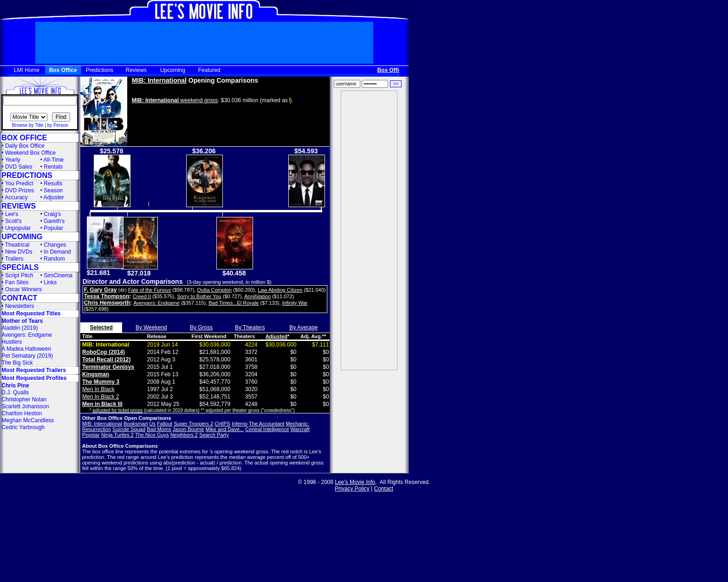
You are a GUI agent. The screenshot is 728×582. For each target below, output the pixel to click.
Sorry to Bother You (199, 296)
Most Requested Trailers (34, 370)
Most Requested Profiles (34, 378)
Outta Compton (214, 290)
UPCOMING (22, 237)
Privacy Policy (352, 489)
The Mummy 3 (101, 382)
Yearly (13, 160)
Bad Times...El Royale (234, 303)
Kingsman (96, 374)
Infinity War (295, 303)
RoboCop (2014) (104, 352)
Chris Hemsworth (107, 303)
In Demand (57, 252)
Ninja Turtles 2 (117, 435)
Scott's (13, 221)
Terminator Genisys (108, 367)
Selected (101, 327)
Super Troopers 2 (193, 424)
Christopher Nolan (24, 399)
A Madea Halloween (26, 349)
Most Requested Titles (31, 314)
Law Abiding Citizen (280, 290)
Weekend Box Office (30, 153)
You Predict (19, 183)
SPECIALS (20, 267)
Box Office (63, 70)
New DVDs (19, 252)
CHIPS (222, 424)
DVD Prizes (19, 190)
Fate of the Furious (149, 290)
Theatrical (17, 245)
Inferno (240, 424)
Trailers (14, 259)
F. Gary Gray (101, 290)
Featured (209, 70)
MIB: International (159, 80)
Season (53, 190)
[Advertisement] (369, 230)
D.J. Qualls (15, 392)
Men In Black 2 (101, 397)
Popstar (91, 435)
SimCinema (58, 275)
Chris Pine (15, 386)
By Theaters (250, 327)
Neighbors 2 (184, 435)
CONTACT (19, 298)
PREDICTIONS (27, 175)
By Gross (201, 327)
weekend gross (175, 100)
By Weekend (151, 327)
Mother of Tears (22, 321)
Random (54, 259)
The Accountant (266, 424)
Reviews (136, 70)
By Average (303, 327)
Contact (384, 489)
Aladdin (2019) (19, 328)
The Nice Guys (152, 435)
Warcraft (300, 429)
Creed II (142, 296)
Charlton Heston (22, 413)
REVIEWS (19, 206)
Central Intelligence (267, 429)
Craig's (52, 214)
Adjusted (276, 336)
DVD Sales (19, 167)
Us (153, 424)
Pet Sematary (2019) (27, 356)
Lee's (12, 214)
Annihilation (257, 296)
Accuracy (16, 197)
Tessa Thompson (107, 296)
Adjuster (54, 197)
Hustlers (12, 342)
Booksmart (136, 424)
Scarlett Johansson (25, 406)
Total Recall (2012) (106, 360)
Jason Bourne (188, 429)
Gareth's (54, 221)
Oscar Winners (23, 289)
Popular (53, 228)
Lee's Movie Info (355, 482)
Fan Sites (17, 282)
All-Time (54, 160)
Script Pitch (19, 275)
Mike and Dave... (225, 429)
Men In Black (98, 389)
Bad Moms (159, 429)
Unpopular (18, 228)
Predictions (100, 70)
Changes (55, 245)
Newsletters (20, 306)
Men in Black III (102, 404)
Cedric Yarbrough (23, 427)
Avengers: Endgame (27, 335)
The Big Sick (17, 363)
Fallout (165, 424)
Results (53, 183)
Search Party (214, 435)
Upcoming (173, 70)
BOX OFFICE (24, 138)
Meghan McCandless (28, 420)
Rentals (53, 167)
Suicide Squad (129, 429)
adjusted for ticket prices (117, 410)
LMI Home (27, 70)
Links (50, 282)
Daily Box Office (25, 146)
